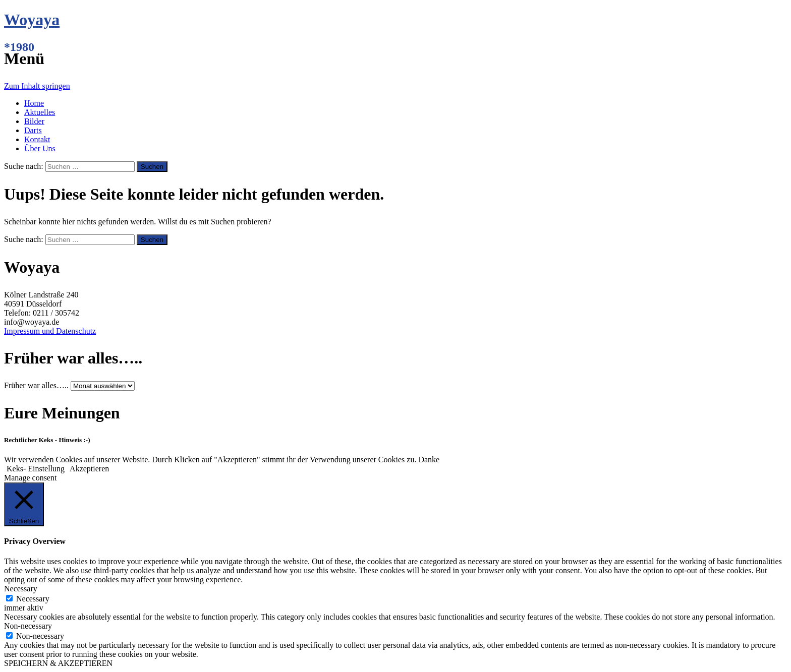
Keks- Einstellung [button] (36, 469)
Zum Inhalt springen (37, 86)
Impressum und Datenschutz (50, 331)
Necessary (33, 599)
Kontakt (37, 139)
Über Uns (40, 148)
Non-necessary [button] (28, 626)
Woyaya (32, 20)
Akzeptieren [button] (89, 469)
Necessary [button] (21, 589)
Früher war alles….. (36, 385)
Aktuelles (40, 112)
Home (34, 103)
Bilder (34, 121)
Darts (33, 130)
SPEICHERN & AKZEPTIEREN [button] (58, 663)
